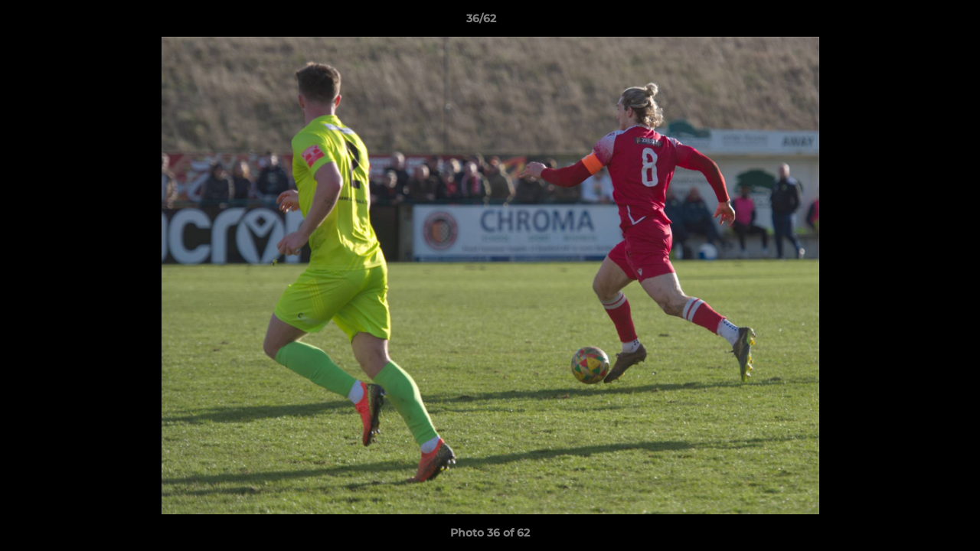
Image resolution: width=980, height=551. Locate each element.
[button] (916, 22)
